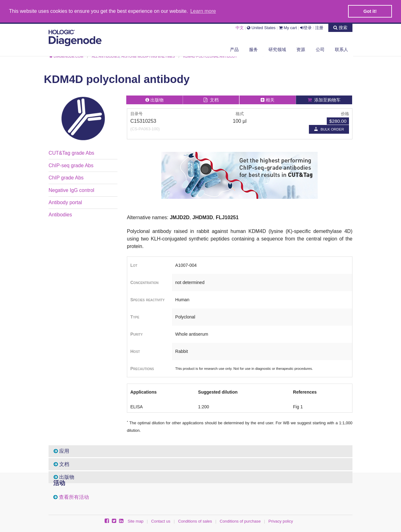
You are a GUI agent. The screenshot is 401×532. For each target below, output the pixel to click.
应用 (61, 451)
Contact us (161, 521)
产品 (234, 49)
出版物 (64, 477)
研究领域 (277, 49)
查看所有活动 (74, 497)
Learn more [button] (203, 11)
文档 (61, 464)
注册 (319, 27)
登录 (306, 27)
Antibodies (60, 214)
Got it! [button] (370, 11)
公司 (320, 49)
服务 (253, 49)
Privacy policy (281, 521)
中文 (240, 27)
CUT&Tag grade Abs (71, 153)
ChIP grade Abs (66, 177)
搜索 (340, 27)
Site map (135, 521)
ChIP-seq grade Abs (71, 165)
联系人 (341, 49)
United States (261, 27)
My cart (288, 27)
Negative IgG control (71, 190)
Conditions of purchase (240, 521)
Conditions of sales (195, 521)
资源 (301, 49)
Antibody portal (65, 202)
